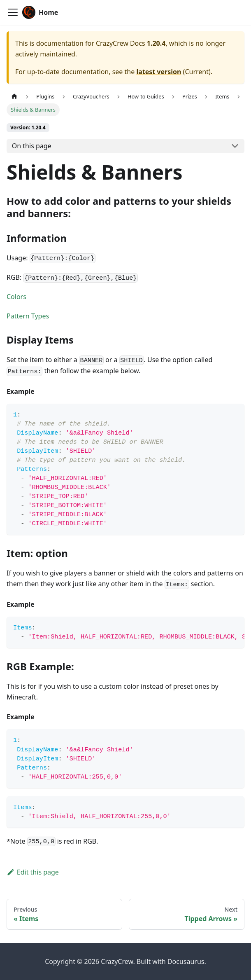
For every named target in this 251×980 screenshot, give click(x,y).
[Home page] (14, 97)
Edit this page (33, 872)
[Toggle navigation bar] (13, 12)
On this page (32, 146)
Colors (16, 297)
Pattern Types (28, 316)
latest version (159, 72)
